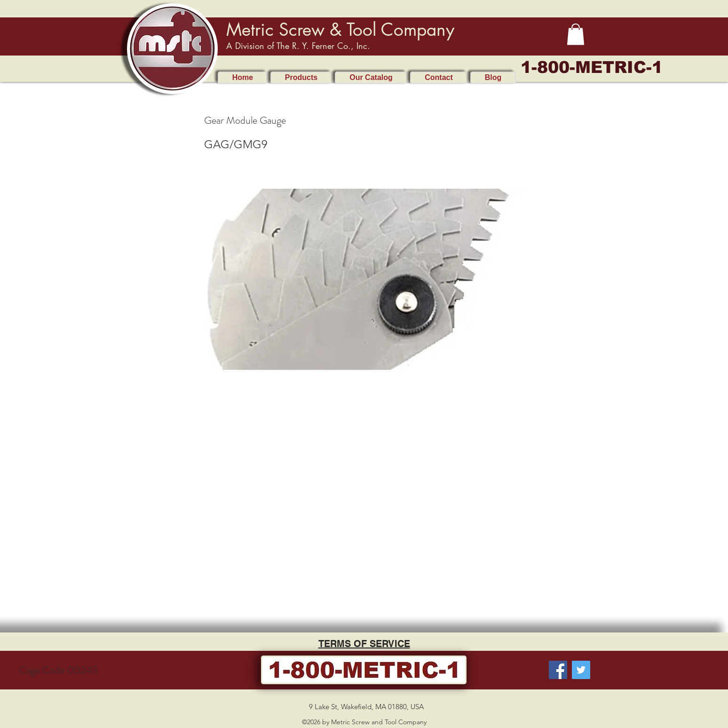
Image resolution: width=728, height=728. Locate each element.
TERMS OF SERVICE (364, 644)
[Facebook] (558, 670)
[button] (576, 34)
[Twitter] (581, 670)
